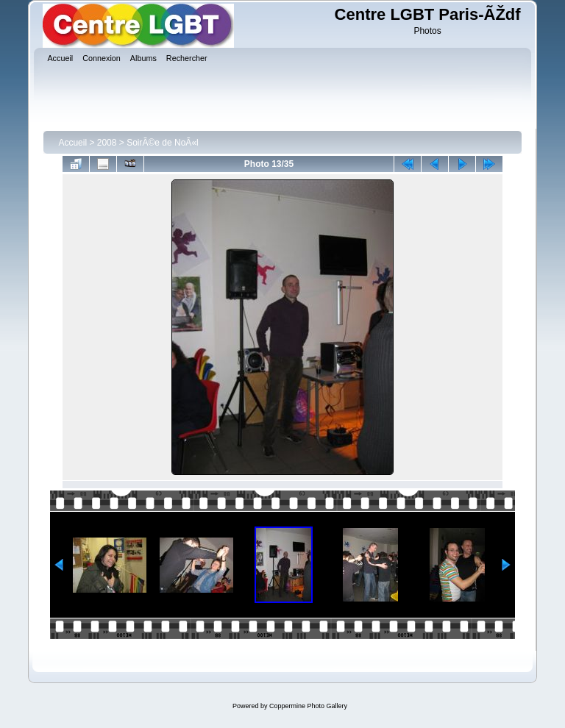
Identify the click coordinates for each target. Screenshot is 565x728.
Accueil (72, 143)
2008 (107, 143)
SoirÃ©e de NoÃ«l (163, 143)
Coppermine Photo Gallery (308, 706)
